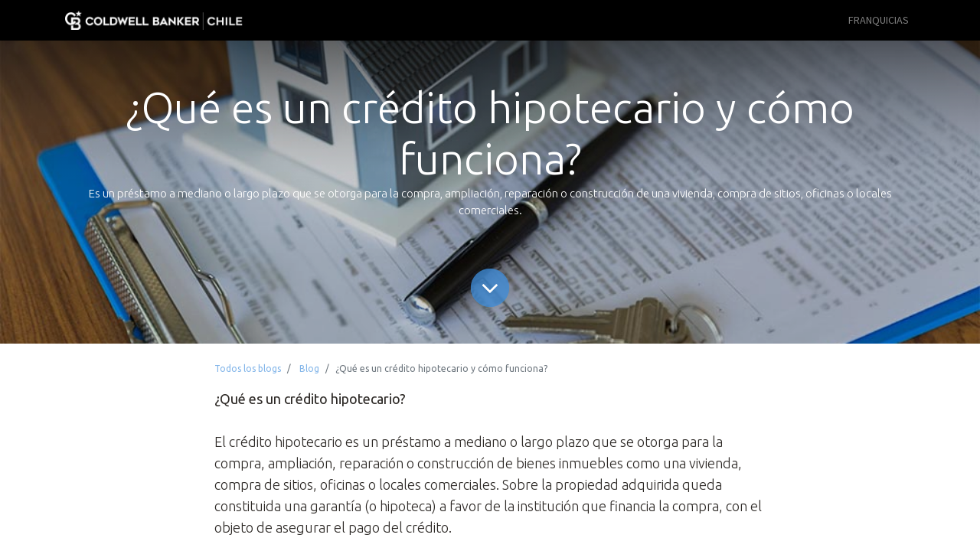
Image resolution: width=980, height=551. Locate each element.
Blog (309, 368)
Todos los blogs (248, 368)
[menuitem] (879, 20)
